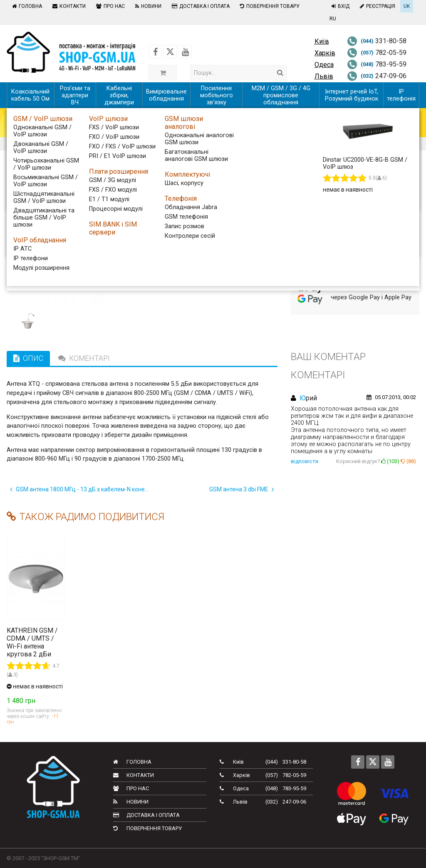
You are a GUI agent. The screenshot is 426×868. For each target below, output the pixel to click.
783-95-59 (377, 64)
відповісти (305, 461)
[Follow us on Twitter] (170, 52)
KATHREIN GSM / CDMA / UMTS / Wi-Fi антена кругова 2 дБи (32, 642)
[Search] (280, 73)
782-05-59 (377, 53)
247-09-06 (377, 76)
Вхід (339, 6)
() (390, 461)
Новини (147, 6)
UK (407, 6)
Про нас (109, 6)
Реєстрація (376, 6)
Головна (26, 6)
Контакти (68, 6)
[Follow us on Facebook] (155, 52)
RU (333, 19)
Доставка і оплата (200, 6)
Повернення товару (269, 6)
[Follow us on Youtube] (185, 52)
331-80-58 (377, 41)
